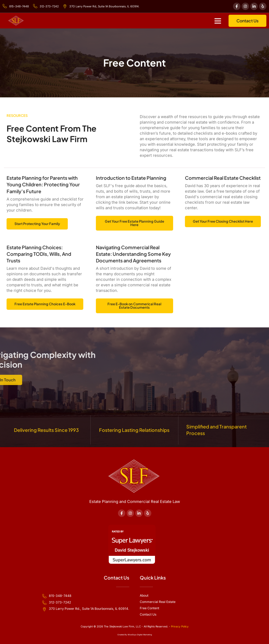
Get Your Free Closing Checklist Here (223, 222)
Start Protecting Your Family (37, 224)
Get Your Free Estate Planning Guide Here (134, 224)
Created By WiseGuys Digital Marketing (135, 635)
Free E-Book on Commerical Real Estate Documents (134, 306)
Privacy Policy (180, 626)
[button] (218, 21)
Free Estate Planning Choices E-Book (45, 305)
